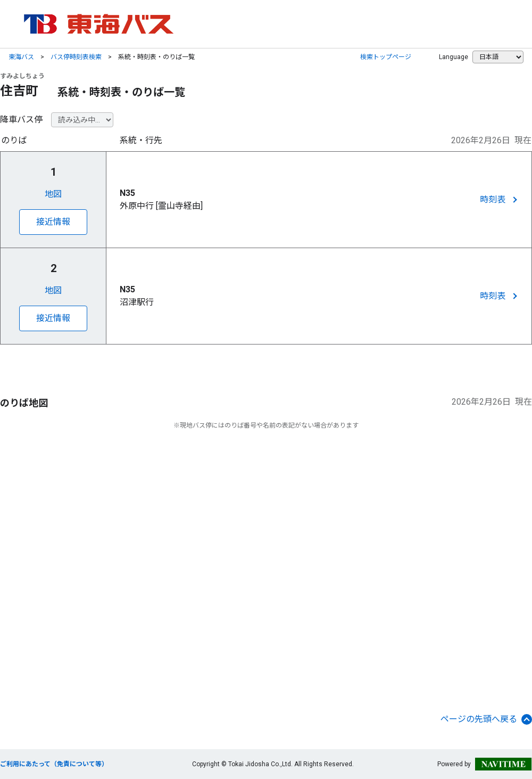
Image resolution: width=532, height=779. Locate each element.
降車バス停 (21, 120)
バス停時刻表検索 (76, 57)
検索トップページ (386, 57)
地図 (53, 194)
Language (454, 57)
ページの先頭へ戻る (486, 719)
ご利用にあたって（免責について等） (54, 764)
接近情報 (53, 222)
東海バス (21, 57)
